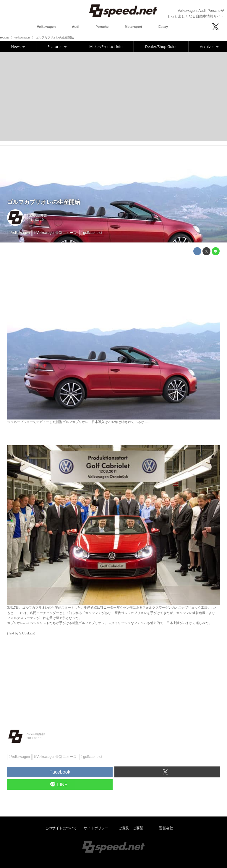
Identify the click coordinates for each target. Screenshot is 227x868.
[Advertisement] (113, 97)
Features (57, 47)
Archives (210, 47)
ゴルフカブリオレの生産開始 (44, 202)
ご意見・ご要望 (131, 828)
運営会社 (166, 828)
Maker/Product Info (106, 47)
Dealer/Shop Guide (161, 47)
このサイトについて (61, 828)
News (18, 47)
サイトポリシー (96, 828)
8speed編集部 (37, 216)
